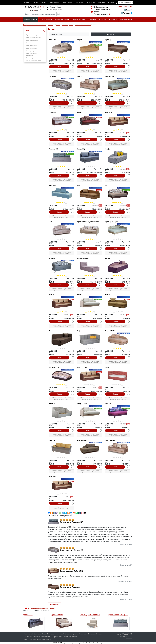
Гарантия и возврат (31, 637)
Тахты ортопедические (32, 51)
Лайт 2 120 (53, 477)
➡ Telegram (127, 13)
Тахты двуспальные (31, 46)
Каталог (44, 3)
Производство (45, 637)
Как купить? (90, 3)
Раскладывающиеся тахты (33, 61)
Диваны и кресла (71, 634)
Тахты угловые (30, 43)
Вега (107, 185)
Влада (79, 113)
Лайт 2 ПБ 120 (82, 367)
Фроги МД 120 (110, 440)
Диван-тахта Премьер (70, 587)
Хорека (93, 19)
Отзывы (111, 3)
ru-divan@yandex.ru (36, 639)
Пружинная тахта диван (33, 35)
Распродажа (54, 3)
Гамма (51, 331)
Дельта (108, 258)
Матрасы (113, 19)
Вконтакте (47, 639)
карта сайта (129, 638)
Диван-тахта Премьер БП (72, 522)
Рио (50, 222)
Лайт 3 (107, 295)
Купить (59, 67)
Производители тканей (55, 634)
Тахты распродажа (31, 48)
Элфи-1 (80, 331)
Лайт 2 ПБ (109, 113)
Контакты (102, 3)
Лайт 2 (51, 295)
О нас (36, 3)
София (80, 40)
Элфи (107, 367)
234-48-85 (125, 7)
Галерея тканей (57, 637)
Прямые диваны (30, 19)
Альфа (108, 149)
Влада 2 (52, 258)
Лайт (79, 185)
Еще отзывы (54, 604)
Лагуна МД (53, 76)
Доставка (79, 3)
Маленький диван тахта (32, 58)
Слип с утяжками (83, 258)
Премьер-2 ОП (110, 76)
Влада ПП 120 (82, 404)
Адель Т (52, 404)
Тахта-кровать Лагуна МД (72, 550)
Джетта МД (53, 185)
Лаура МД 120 (110, 331)
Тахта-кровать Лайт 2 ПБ (71, 571)
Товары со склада (70, 637)
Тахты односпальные (32, 40)
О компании (83, 634)
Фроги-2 (52, 440)
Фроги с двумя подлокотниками (88, 222)
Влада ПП (81, 295)
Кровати (103, 19)
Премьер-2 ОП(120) (112, 222)
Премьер (108, 40)
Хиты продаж (67, 3)
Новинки (100, 634)
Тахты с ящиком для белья (33, 38)
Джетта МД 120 (82, 440)
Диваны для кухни (80, 19)
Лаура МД (52, 40)
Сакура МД (81, 149)
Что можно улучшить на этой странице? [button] (42, 608)
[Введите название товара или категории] (40, 14)
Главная (27, 3)
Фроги (79, 76)
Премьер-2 (53, 113)
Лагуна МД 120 (54, 367)
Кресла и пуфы (126, 19)
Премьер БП (53, 149)
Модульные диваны (63, 19)
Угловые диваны (46, 19)
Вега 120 (108, 404)
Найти (59, 14)
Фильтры (111, 34)
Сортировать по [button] (56, 34)
